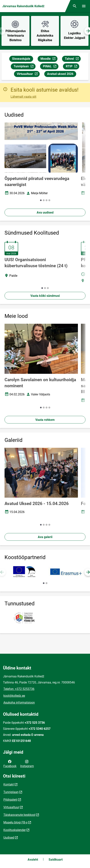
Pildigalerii (10, 800)
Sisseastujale (21, 59)
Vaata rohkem (45, 420)
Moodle (49, 59)
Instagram (27, 764)
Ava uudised (45, 212)
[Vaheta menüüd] (84, 6)
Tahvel (73, 59)
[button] (41, 200)
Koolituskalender (15, 830)
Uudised (9, 838)
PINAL (51, 67)
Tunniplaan (24, 67)
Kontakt (9, 784)
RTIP (72, 67)
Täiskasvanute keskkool (19, 815)
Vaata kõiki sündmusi (45, 296)
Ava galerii (45, 537)
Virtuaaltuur (28, 74)
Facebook (10, 764)
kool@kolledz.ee (14, 696)
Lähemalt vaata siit (23, 97)
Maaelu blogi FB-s (15, 822)
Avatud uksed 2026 (60, 74)
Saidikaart (56, 860)
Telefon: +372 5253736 (19, 689)
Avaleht (33, 860)
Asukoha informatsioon (19, 703)
